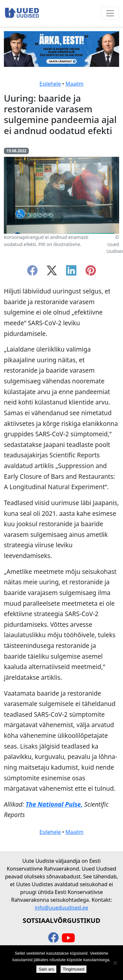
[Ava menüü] (110, 13)
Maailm (74, 84)
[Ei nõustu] (115, 963)
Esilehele (50, 84)
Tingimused (74, 969)
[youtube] (68, 938)
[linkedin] (71, 272)
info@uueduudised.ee (62, 908)
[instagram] (91, 272)
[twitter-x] (52, 272)
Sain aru (46, 969)
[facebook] (32, 272)
